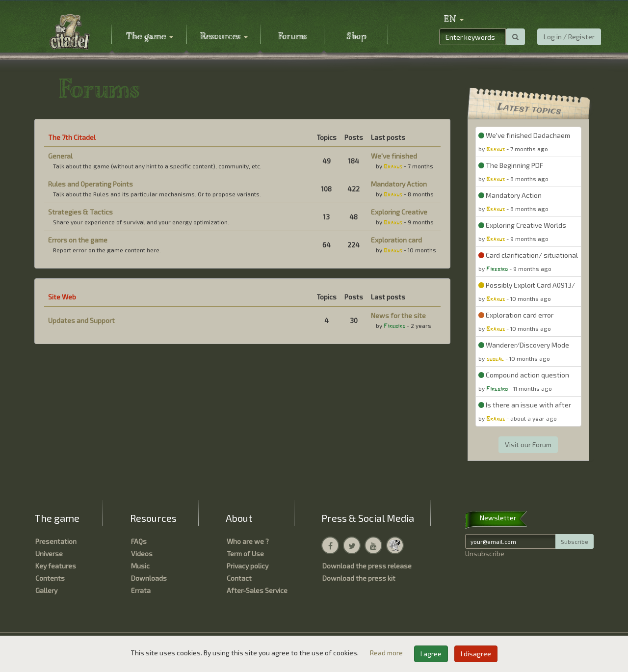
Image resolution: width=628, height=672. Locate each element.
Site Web (62, 297)
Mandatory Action (399, 184)
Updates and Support (81, 320)
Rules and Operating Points (91, 184)
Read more (387, 653)
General (60, 156)
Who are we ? (248, 541)
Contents (50, 578)
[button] (454, 20)
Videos (142, 553)
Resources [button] (224, 37)
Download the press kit (359, 578)
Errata (141, 590)
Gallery (46, 590)
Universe (49, 553)
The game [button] (150, 37)
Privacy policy (248, 566)
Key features (56, 566)
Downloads (149, 578)
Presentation (56, 541)
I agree (431, 654)
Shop (356, 37)
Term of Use (245, 553)
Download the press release (367, 566)
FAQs (139, 541)
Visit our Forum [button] (528, 444)
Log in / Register (569, 37)
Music (140, 566)
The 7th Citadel (72, 137)
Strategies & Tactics (80, 212)
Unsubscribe (485, 553)
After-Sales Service (257, 590)
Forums (292, 37)
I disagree (476, 654)
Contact (239, 578)
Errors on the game (78, 240)
